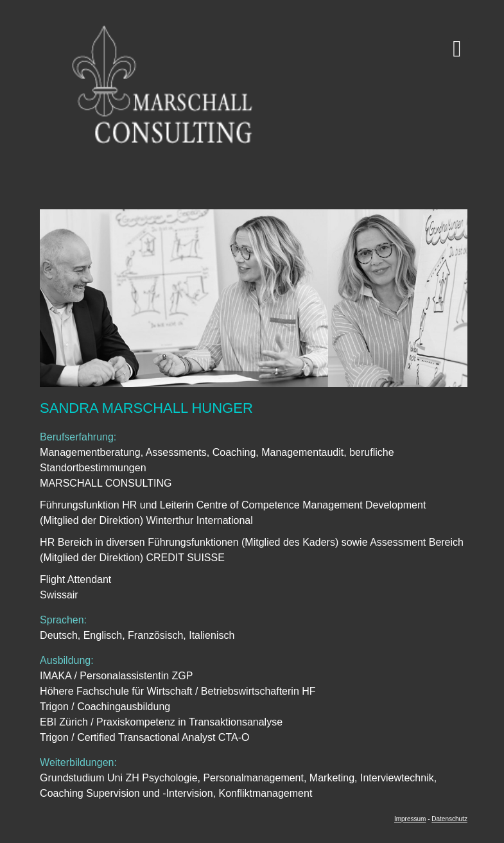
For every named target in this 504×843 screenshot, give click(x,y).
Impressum (410, 819)
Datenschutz (449, 819)
